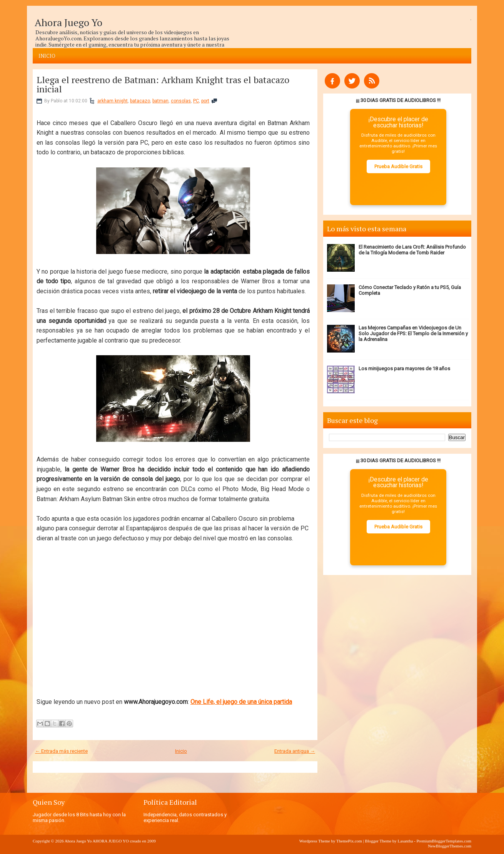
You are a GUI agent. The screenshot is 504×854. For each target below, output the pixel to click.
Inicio (47, 56)
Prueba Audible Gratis (398, 166)
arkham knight (113, 101)
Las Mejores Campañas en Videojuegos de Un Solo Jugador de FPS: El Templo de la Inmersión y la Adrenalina (413, 333)
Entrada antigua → (295, 751)
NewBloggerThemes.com (450, 846)
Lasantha (406, 841)
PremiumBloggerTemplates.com (444, 841)
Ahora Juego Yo (68, 22)
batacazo (140, 101)
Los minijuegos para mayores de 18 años (404, 369)
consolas (181, 101)
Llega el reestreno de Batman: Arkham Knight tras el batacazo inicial (163, 84)
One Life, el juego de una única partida (241, 702)
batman (160, 101)
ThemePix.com (349, 841)
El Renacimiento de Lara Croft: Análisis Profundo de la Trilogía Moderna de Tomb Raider (412, 250)
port (205, 101)
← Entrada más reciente (61, 751)
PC (196, 101)
